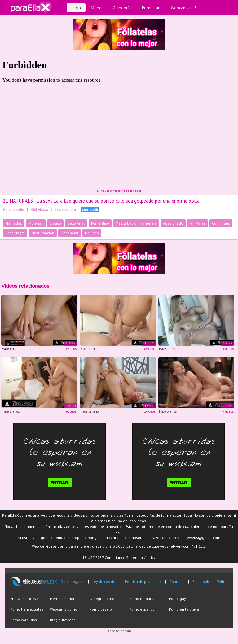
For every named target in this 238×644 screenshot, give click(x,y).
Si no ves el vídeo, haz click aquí (119, 191)
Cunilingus (221, 223)
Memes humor (62, 599)
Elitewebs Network (26, 599)
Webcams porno (64, 609)
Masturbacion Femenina (136, 223)
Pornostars (152, 8)
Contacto (177, 582)
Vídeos (97, 8)
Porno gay (177, 599)
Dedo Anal (70, 233)
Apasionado (173, 223)
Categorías (123, 8)
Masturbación (43, 233)
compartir (90, 210)
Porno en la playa (184, 609)
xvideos (71, 349)
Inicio (76, 8)
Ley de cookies (105, 582)
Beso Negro (15, 233)
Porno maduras (142, 599)
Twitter (222, 582)
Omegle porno (102, 599)
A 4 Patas (198, 223)
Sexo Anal (76, 223)
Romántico (100, 223)
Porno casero (101, 609)
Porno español (142, 609)
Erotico (55, 223)
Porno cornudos (24, 620)
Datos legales (73, 582)
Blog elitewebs (63, 620)
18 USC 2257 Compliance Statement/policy (119, 557)
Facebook (201, 582)
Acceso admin (119, 631)
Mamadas (14, 223)
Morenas (36, 223)
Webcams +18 (184, 8)
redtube (71, 411)
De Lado (92, 233)
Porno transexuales (27, 609)
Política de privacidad (143, 582)
